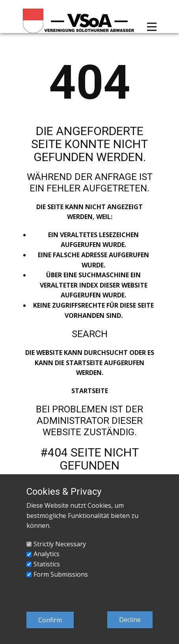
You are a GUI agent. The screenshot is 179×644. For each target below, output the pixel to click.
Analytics (47, 554)
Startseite (90, 391)
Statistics (47, 564)
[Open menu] (152, 27)
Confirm (50, 620)
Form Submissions (61, 574)
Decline (130, 620)
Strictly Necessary (60, 544)
